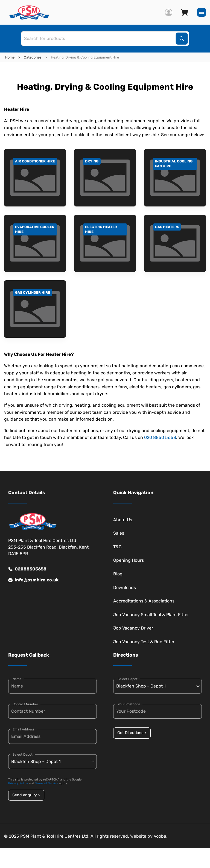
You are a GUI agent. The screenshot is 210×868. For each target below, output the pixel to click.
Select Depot (23, 755)
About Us (123, 520)
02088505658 (27, 569)
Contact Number (25, 704)
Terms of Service (47, 783)
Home (10, 57)
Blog (118, 574)
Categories (33, 57)
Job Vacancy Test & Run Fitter (144, 642)
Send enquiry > (26, 795)
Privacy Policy (18, 783)
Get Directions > (132, 733)
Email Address (24, 729)
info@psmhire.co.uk (33, 580)
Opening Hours (129, 560)
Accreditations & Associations (144, 601)
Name (17, 679)
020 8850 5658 (160, 437)
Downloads (125, 588)
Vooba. (161, 836)
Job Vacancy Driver (133, 628)
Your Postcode (129, 704)
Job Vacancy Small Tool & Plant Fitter (151, 615)
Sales (119, 533)
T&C (117, 547)
